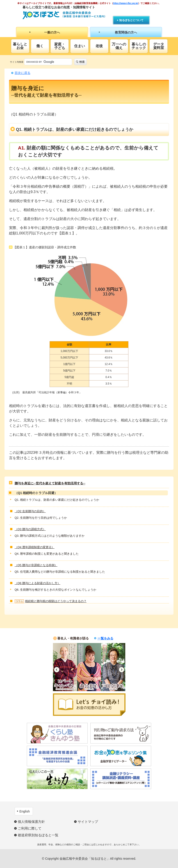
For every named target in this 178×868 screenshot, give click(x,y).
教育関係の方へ (126, 32)
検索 (82, 62)
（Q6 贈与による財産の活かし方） (38, 583)
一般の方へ (52, 32)
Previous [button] (57, 670)
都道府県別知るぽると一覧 (38, 835)
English (25, 811)
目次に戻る (23, 73)
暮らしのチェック (139, 46)
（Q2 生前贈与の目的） (30, 511)
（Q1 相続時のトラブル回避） (36, 493)
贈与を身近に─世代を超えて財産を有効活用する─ (50, 483)
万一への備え (119, 46)
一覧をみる (105, 638)
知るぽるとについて (131, 20)
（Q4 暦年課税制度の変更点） (35, 547)
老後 (99, 46)
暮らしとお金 (20, 46)
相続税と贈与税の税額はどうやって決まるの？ (51, 601)
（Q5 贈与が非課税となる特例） (36, 565)
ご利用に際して (30, 828)
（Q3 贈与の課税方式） (30, 529)
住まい (80, 46)
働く (40, 46)
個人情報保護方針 (31, 822)
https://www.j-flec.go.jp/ (126, 3)
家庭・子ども (60, 46)
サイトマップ (88, 822)
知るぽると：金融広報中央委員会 (64, 15)
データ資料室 (159, 46)
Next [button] (122, 670)
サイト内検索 (17, 62)
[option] (65, 667)
